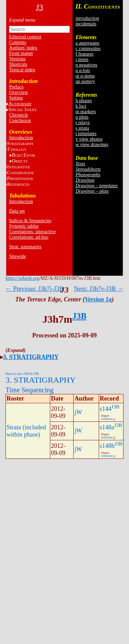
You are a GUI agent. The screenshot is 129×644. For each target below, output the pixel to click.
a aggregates (87, 43)
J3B (79, 316)
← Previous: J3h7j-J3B (34, 289)
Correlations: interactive (32, 232)
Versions (17, 59)
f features (84, 54)
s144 (106, 409)
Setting (16, 98)
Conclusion (20, 121)
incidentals (86, 24)
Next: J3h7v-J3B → (99, 289)
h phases (84, 101)
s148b (107, 446)
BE (24, 155)
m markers (85, 112)
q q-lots (83, 70)
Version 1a (98, 299)
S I (23, 110)
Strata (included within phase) (26, 431)
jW (78, 412)
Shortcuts (18, 64)
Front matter (21, 53)
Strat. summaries (25, 247)
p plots (82, 117)
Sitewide (17, 256)
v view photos (89, 139)
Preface (16, 87)
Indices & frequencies (30, 221)
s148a (107, 427)
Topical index (22, 70)
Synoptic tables (24, 226)
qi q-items (85, 76)
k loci (81, 106)
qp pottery (85, 81)
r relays (83, 123)
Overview (18, 92)
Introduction (21, 138)
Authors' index (23, 48)
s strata (82, 128)
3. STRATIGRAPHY (31, 357)
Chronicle (18, 115)
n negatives (86, 65)
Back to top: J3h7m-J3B (22, 374)
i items (82, 59)
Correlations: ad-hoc (29, 237)
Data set (17, 211)
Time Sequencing (30, 390)
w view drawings (92, 145)
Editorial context (25, 37)
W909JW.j (108, 419)
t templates (86, 134)
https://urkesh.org (22, 278)
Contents (18, 42)
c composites (88, 49)
